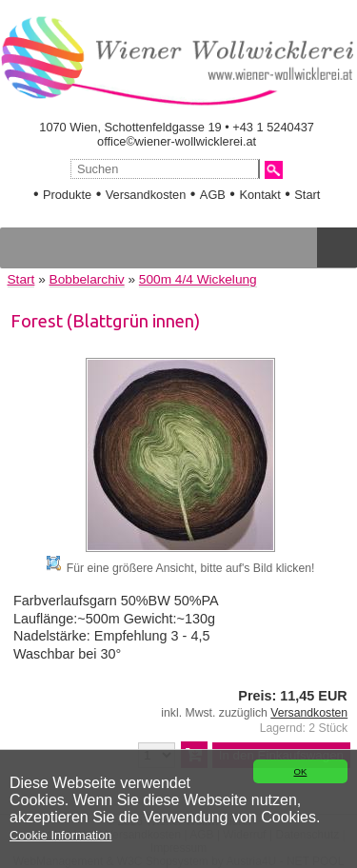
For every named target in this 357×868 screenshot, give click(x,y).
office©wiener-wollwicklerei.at (177, 141)
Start (307, 195)
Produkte (67, 195)
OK (300, 771)
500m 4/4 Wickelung (198, 279)
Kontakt (259, 195)
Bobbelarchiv (87, 279)
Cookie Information (60, 835)
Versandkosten (146, 195)
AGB (213, 195)
